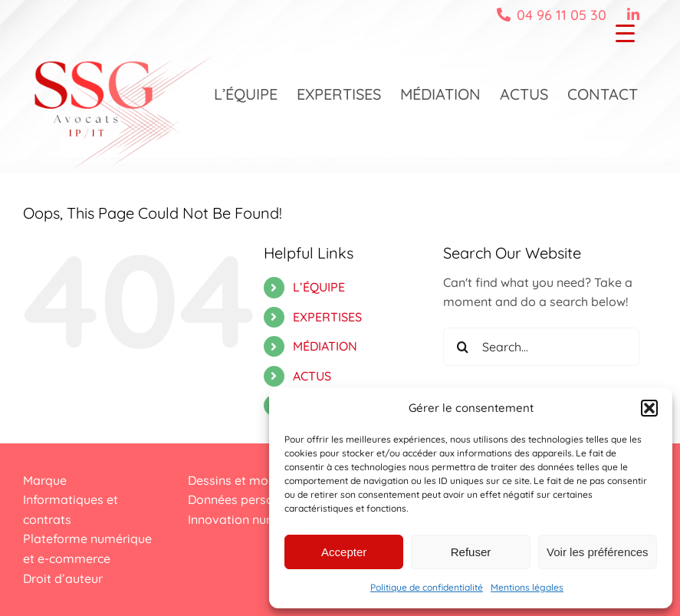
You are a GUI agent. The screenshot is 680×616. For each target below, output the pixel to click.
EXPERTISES (327, 317)
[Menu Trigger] (625, 33)
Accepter (344, 552)
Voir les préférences (598, 552)
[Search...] (541, 347)
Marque (45, 480)
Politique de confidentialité (427, 587)
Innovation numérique (251, 519)
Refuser (471, 552)
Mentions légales (527, 587)
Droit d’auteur (63, 578)
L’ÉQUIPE (319, 287)
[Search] (462, 347)
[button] (649, 408)
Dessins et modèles (243, 480)
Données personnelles (251, 499)
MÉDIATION (325, 346)
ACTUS (312, 376)
